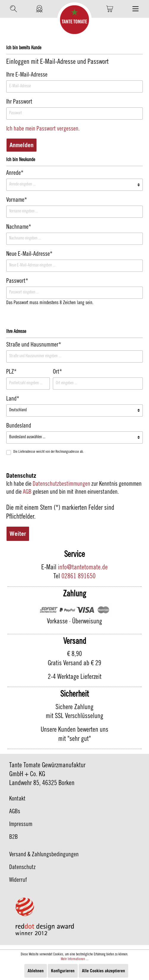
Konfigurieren (63, 971)
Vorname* (17, 201)
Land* (13, 399)
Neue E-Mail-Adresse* (29, 255)
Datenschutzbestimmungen (61, 485)
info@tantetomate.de (83, 568)
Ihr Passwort (19, 102)
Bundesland (19, 426)
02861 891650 (79, 577)
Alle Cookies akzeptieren (103, 971)
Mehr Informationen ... (75, 959)
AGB (27, 493)
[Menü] (135, 9)
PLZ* (11, 372)
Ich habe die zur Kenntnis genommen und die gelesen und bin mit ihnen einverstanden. (74, 489)
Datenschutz (22, 868)
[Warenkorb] (110, 9)
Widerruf (18, 881)
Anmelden (22, 145)
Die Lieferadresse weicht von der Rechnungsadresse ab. (49, 452)
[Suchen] (14, 9)
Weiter (18, 534)
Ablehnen (36, 971)
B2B (14, 838)
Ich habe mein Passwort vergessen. (43, 129)
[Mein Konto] (39, 9)
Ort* (57, 372)
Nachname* (19, 228)
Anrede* (15, 174)
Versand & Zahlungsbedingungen (44, 855)
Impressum (21, 825)
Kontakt (17, 799)
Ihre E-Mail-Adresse (27, 75)
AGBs (15, 812)
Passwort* (17, 282)
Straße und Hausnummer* (34, 345)
